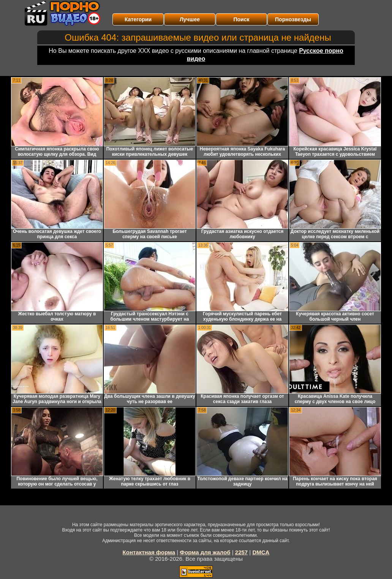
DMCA (261, 552)
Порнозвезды (293, 19)
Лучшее (190, 19)
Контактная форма (149, 552)
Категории (138, 19)
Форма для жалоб (205, 552)
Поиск (241, 19)
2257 (241, 552)
